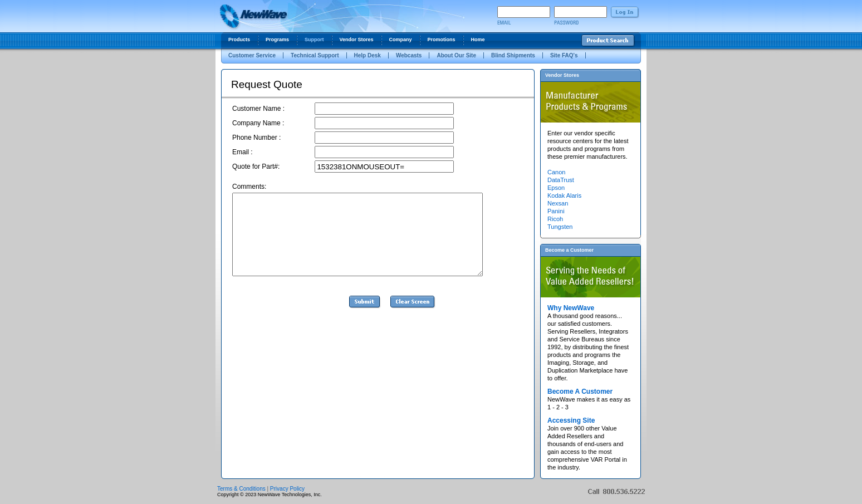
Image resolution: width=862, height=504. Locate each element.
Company (401, 40)
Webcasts (409, 55)
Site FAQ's (564, 55)
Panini (556, 211)
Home (478, 40)
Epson (556, 188)
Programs (277, 40)
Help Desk (368, 55)
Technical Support (315, 55)
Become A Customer (580, 392)
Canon (556, 172)
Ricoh (555, 219)
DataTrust (561, 180)
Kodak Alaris (564, 195)
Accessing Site (571, 420)
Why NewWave (571, 308)
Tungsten (560, 227)
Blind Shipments (513, 55)
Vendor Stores (357, 40)
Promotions (442, 40)
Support (314, 40)
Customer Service (252, 55)
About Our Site (456, 55)
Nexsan (558, 203)
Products (239, 40)
